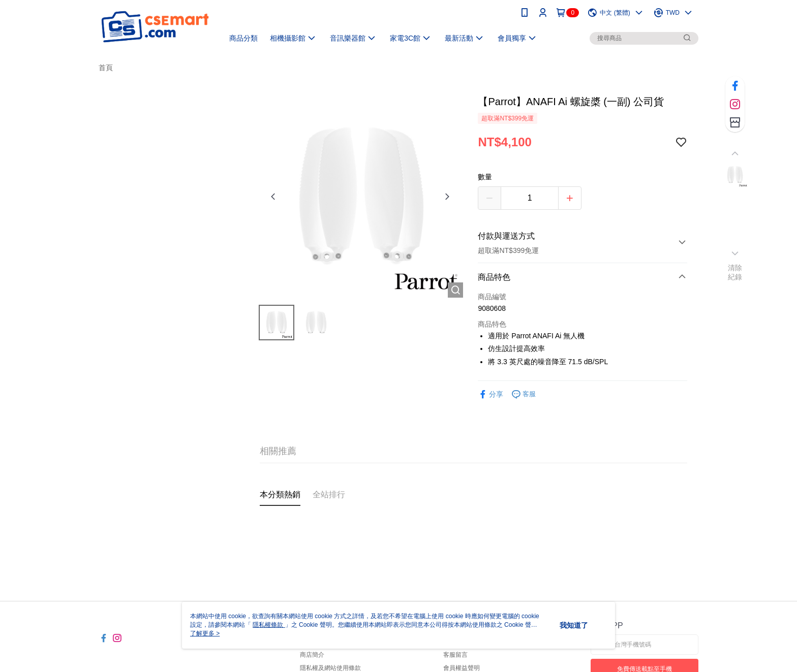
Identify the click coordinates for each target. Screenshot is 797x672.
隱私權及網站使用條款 (330, 668)
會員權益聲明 (462, 668)
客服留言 (455, 655)
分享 (491, 394)
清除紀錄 (735, 272)
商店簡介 (312, 655)
